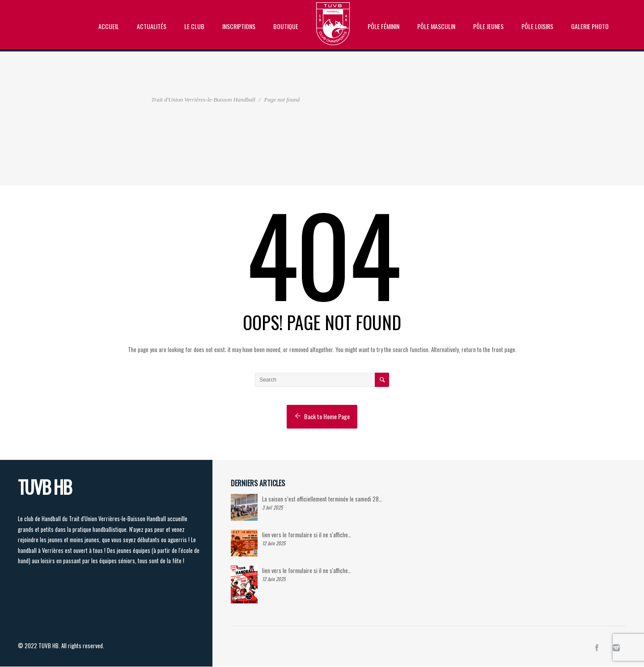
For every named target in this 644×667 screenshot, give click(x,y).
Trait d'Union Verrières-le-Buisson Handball (203, 100)
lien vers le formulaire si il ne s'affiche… (307, 535)
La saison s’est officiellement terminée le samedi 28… (322, 499)
